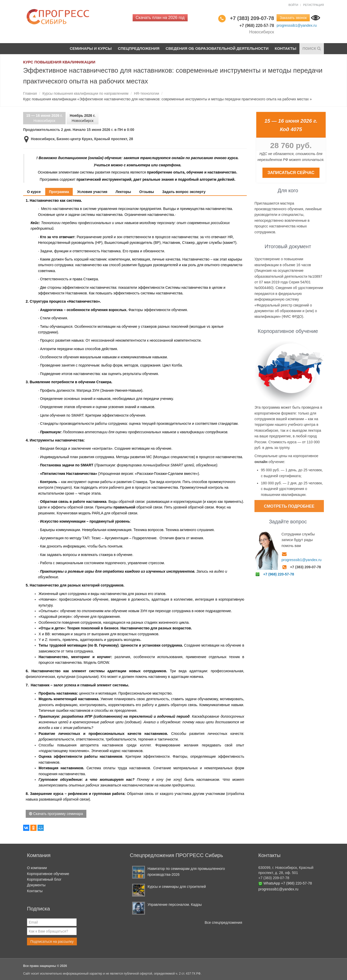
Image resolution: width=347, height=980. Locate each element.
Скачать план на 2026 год (160, 18)
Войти (293, 5)
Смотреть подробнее (289, 506)
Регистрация (313, 5)
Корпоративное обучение (48, 874)
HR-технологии (147, 93)
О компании (37, 868)
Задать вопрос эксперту (184, 192)
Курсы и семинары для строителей (177, 887)
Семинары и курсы (90, 48)
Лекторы (123, 192)
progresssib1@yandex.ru (297, 25)
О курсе (34, 192)
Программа (59, 192)
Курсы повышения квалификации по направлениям (85, 93)
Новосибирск (44, 118)
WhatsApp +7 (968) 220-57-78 (288, 883)
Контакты (286, 48)
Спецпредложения (138, 48)
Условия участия (92, 192)
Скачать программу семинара (56, 814)
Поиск (312, 48)
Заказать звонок (293, 18)
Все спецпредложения (223, 923)
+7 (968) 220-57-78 (279, 574)
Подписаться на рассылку (52, 941)
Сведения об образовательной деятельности (217, 48)
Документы (36, 885)
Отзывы (147, 192)
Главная (30, 93)
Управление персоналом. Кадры (175, 905)
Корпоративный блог (44, 879)
